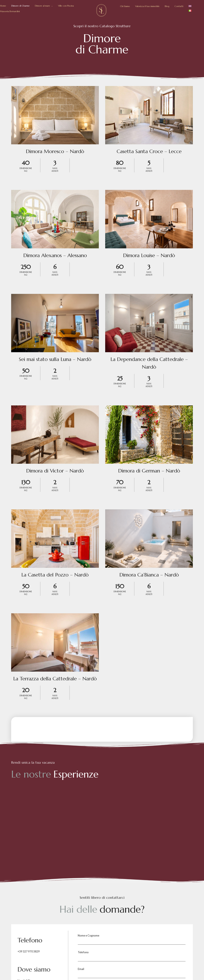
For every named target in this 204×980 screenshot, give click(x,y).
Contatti (179, 6)
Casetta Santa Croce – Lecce (149, 151)
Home (3, 6)
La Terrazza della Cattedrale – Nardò (55, 679)
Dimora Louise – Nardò (149, 255)
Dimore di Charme (20, 6)
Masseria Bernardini (10, 11)
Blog (167, 6)
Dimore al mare (42, 6)
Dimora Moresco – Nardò (55, 151)
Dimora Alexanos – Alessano (55, 255)
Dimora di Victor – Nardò (55, 471)
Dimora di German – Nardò (149, 471)
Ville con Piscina (66, 6)
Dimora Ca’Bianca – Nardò (149, 575)
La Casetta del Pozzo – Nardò (55, 575)
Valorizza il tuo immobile (147, 6)
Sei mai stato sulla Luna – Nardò (55, 359)
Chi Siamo (125, 6)
